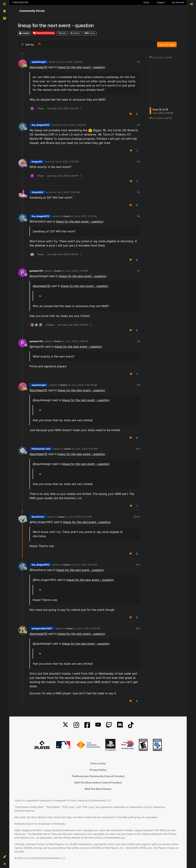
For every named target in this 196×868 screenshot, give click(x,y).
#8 (139, 341)
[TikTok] (131, 725)
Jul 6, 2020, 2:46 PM (71, 62)
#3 (139, 125)
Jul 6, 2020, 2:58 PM (67, 162)
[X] (65, 725)
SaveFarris (38, 517)
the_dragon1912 (40, 125)
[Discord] (120, 725)
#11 (138, 517)
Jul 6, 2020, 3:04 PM (77, 271)
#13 (138, 628)
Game (146, 2)
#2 (139, 62)
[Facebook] (87, 725)
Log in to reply (167, 44)
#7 (139, 271)
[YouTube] (98, 725)
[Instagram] (76, 725)
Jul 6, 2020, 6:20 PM (80, 517)
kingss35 (37, 162)
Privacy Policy (98, 770)
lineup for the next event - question (81, 67)
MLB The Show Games (98, 789)
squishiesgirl (39, 62)
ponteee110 (36, 271)
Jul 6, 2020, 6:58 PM (89, 628)
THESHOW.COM (20, 2)
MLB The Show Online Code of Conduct (98, 782)
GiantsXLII (37, 192)
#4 (139, 162)
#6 (139, 216)
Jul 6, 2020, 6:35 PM (86, 565)
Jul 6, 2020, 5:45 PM (82, 385)
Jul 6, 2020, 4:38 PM (77, 341)
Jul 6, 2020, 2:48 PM (74, 125)
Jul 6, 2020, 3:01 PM (85, 216)
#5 (139, 192)
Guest (67, 216)
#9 (139, 385)
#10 (138, 449)
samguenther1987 (42, 628)
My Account (178, 2)
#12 (138, 565)
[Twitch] (109, 725)
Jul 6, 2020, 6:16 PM (86, 449)
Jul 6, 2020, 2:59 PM (68, 192)
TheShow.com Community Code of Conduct (98, 776)
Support (161, 2)
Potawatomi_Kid (41, 449)
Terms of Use (98, 763)
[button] (5, 857)
